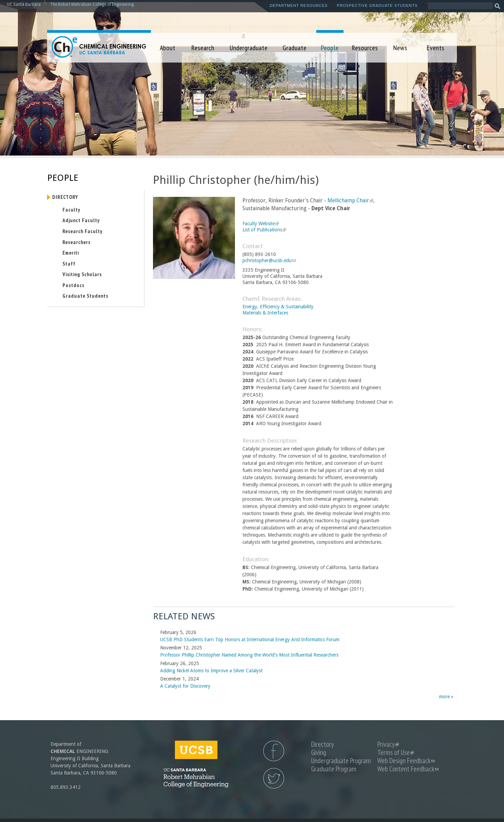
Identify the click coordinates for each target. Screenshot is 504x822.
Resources (365, 48)
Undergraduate (249, 48)
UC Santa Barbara (24, 4)
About (168, 48)
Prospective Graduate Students (377, 5)
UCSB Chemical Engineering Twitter (274, 778)
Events (436, 48)
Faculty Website (261, 224)
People (330, 48)
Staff (69, 264)
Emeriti (71, 253)
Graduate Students (85, 296)
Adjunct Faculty (81, 220)
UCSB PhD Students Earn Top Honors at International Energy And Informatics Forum (250, 639)
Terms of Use (396, 752)
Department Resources (299, 5)
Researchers (76, 242)
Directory (65, 197)
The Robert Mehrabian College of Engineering (92, 4)
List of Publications (264, 230)
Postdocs (73, 285)
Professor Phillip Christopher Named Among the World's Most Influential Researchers (249, 655)
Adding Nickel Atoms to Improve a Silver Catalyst (211, 671)
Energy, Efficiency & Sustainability (278, 307)
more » (446, 697)
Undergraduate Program (341, 761)
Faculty (71, 210)
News (400, 48)
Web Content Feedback (408, 769)
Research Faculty (82, 231)
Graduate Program (334, 769)
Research (203, 48)
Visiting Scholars (82, 274)
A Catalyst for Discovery (185, 686)
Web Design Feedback (406, 761)
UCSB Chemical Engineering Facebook (274, 751)
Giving (319, 752)
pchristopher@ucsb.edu (269, 260)
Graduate (295, 48)
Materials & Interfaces (265, 313)
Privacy (388, 744)
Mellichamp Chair (350, 201)
